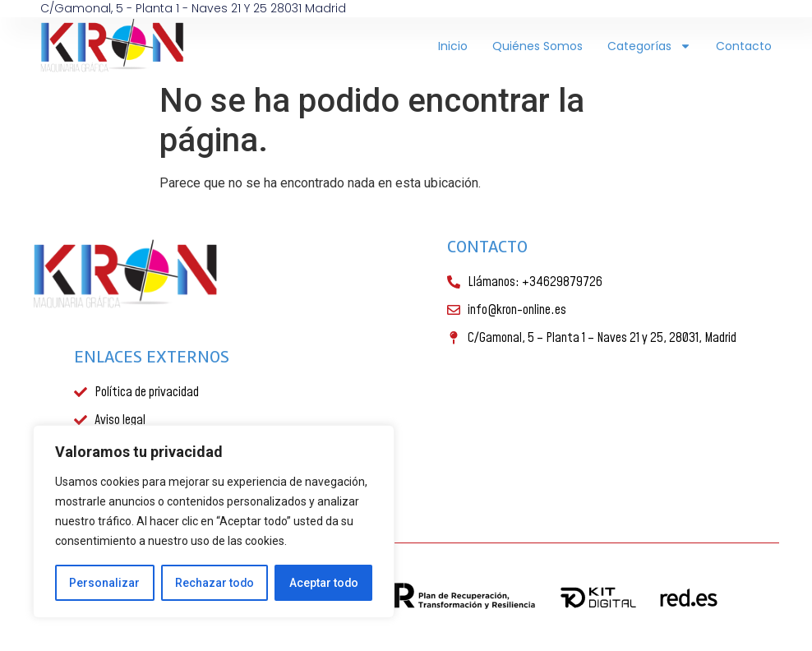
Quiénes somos (537, 46)
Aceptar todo (323, 583)
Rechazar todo (214, 583)
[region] (214, 522)
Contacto (744, 46)
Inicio (453, 46)
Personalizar (104, 583)
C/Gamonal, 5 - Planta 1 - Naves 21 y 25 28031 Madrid (193, 8)
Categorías (649, 46)
